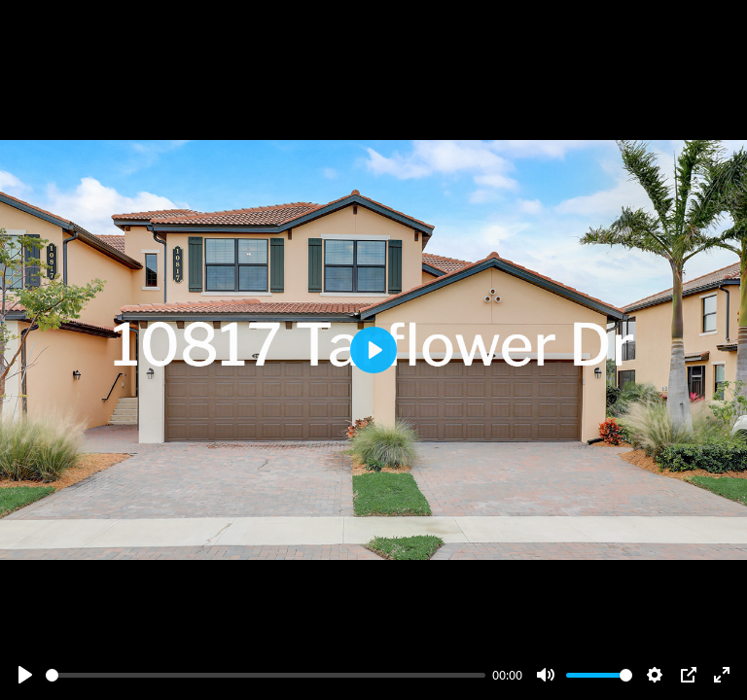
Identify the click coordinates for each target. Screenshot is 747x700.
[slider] (266, 675)
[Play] (25, 675)
